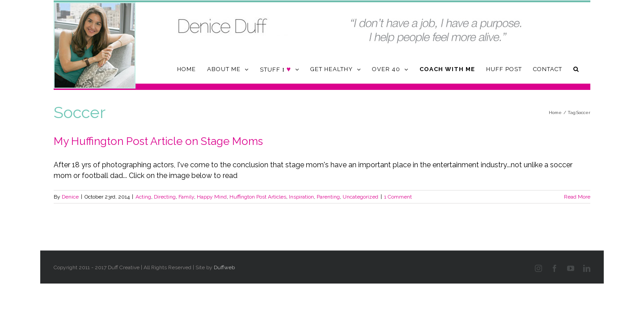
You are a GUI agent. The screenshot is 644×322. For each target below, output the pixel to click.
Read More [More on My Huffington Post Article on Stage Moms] (577, 197)
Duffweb (224, 267)
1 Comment (398, 197)
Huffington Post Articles (258, 197)
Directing (165, 197)
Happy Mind (212, 197)
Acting (143, 197)
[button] (587, 69)
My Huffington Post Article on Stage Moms (158, 141)
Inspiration (301, 197)
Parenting (328, 197)
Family (186, 197)
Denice (70, 197)
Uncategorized (360, 197)
